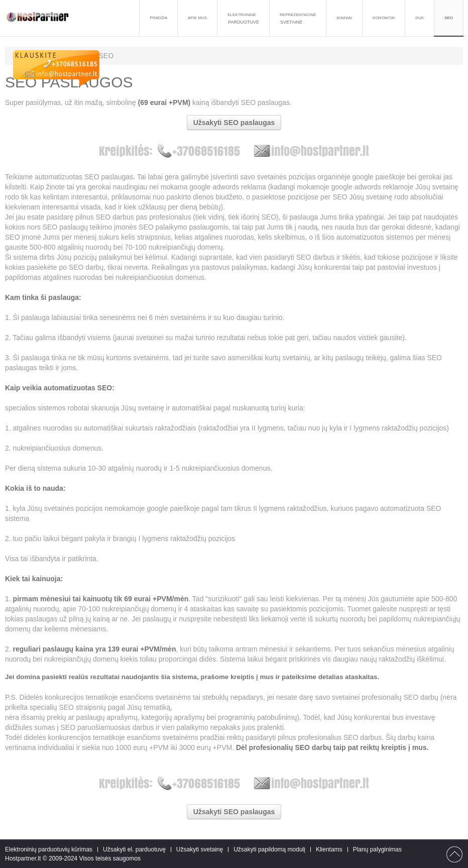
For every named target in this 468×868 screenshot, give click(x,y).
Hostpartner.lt (23, 858)
